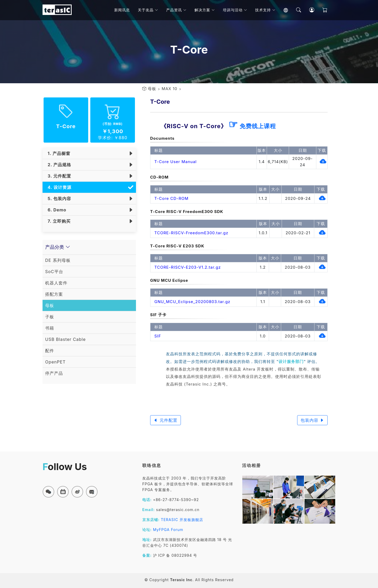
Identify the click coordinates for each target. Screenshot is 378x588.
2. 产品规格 (58, 165)
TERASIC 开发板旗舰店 (182, 520)
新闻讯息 (124, 10)
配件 (50, 351)
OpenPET (55, 362)
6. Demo (56, 210)
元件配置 (166, 420)
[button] (48, 492)
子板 (50, 317)
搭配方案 (54, 294)
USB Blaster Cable (65, 339)
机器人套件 (56, 283)
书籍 (50, 328)
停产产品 (54, 373)
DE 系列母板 (58, 260)
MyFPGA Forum (168, 530)
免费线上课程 (252, 126)
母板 (152, 89)
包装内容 (313, 420)
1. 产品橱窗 (58, 153)
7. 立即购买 (58, 221)
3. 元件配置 (58, 176)
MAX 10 (170, 89)
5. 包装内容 (58, 199)
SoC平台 (54, 272)
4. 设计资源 (58, 187)
